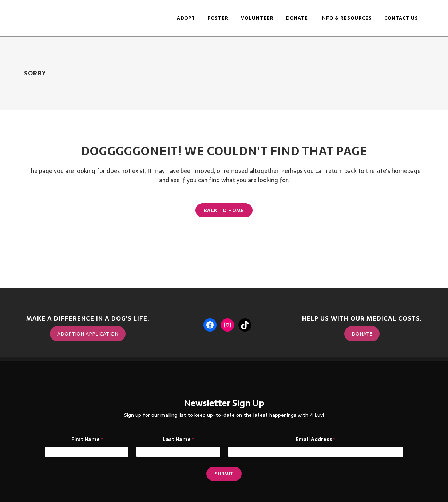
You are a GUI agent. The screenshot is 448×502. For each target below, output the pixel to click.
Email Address (315, 440)
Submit (224, 474)
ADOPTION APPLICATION (88, 334)
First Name (87, 440)
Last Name (178, 440)
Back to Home (224, 210)
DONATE (362, 334)
